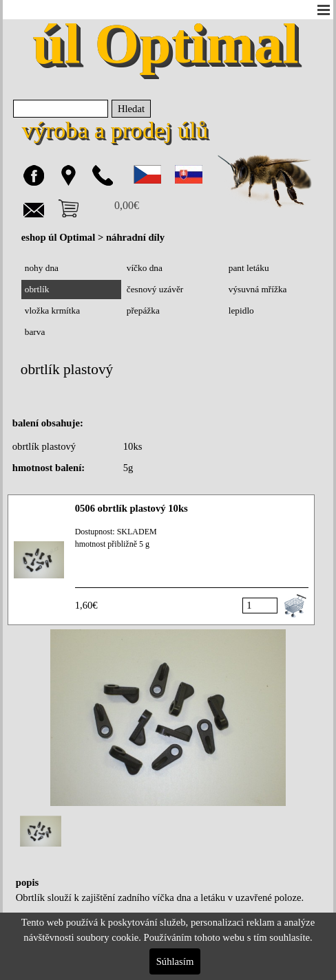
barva (35, 332)
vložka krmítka (52, 311)
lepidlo (241, 311)
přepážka (143, 311)
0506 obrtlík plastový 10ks (132, 508)
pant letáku (249, 268)
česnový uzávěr (155, 289)
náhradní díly (135, 237)
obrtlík (37, 289)
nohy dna (42, 268)
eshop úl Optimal (59, 237)
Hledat (131, 109)
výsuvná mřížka (258, 289)
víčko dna (145, 268)
